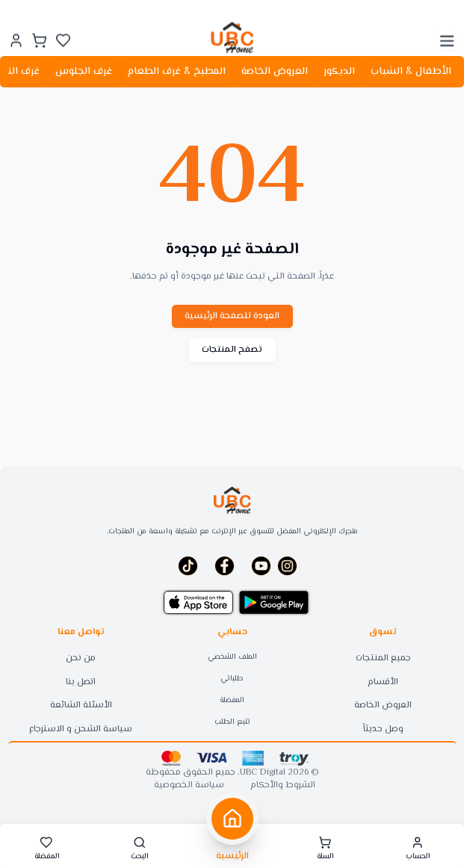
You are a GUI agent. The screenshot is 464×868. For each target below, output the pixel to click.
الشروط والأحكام (283, 786)
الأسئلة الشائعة (81, 706)
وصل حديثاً (383, 729)
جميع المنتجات (383, 658)
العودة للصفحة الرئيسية (232, 316)
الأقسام (383, 682)
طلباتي (232, 679)
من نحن (81, 658)
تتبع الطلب (232, 722)
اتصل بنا (81, 682)
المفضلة (232, 700)
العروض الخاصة (383, 706)
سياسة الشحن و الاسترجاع (81, 729)
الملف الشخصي (232, 657)
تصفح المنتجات (232, 350)
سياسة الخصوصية (189, 786)
